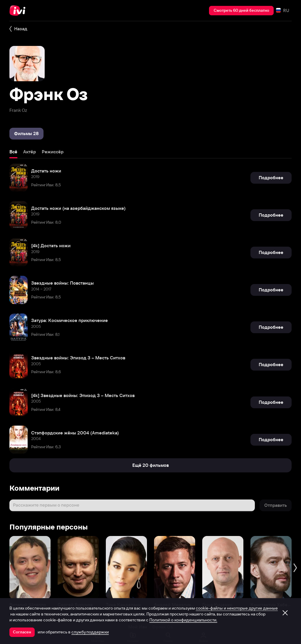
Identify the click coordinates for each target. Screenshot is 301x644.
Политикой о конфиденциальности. (183, 620)
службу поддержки (90, 632)
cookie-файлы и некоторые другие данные (237, 608)
